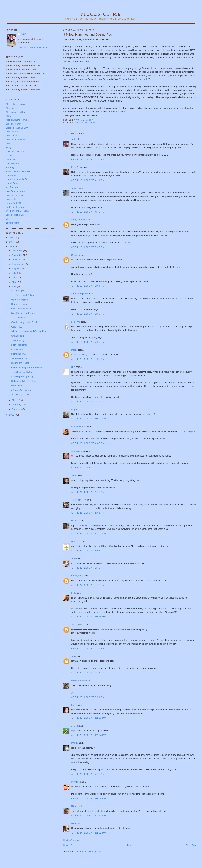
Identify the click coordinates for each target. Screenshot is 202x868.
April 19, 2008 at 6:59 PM (88, 314)
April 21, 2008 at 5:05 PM (88, 551)
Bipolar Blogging (20, 300)
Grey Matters (12, 163)
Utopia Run (17, 349)
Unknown (76, 255)
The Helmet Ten (19, 318)
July (14, 273)
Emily (9, 148)
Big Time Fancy (14, 124)
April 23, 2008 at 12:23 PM (89, 718)
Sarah (74, 475)
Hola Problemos (19, 345)
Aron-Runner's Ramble (17, 120)
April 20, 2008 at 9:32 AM (88, 402)
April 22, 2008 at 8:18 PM (88, 585)
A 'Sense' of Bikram (21, 390)
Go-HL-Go (11, 160)
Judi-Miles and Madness (18, 171)
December (17, 250)
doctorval (76, 322)
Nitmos (75, 806)
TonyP (74, 188)
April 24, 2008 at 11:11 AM (88, 816)
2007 (12, 415)
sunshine (76, 541)
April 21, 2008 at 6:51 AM (88, 513)
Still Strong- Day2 (20, 395)
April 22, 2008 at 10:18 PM (89, 617)
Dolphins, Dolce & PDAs (24, 381)
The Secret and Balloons (24, 295)
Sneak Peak (17, 336)
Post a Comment (72, 840)
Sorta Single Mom (15, 207)
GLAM (9, 156)
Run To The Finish (15, 195)
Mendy (74, 743)
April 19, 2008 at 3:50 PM (88, 159)
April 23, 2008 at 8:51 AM (88, 697)
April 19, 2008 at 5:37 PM (88, 247)
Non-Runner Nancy (15, 191)
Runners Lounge (20, 304)
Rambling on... (19, 354)
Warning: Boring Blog (22, 376)
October (16, 259)
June (15, 278)
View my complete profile (33, 48)
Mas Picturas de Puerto (23, 313)
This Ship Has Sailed (22, 372)
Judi (73, 139)
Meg (73, 409)
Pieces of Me (101, 14)
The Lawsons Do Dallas (18, 211)
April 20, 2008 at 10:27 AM (88, 419)
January (16, 409)
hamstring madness (84, 122)
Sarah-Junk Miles (14, 203)
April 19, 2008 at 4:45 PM (88, 212)
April (14, 287)
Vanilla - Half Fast (15, 215)
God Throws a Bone (21, 309)
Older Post (191, 845)
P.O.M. (24, 34)
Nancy (74, 823)
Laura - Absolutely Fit (16, 179)
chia (73, 367)
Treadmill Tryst (19, 340)
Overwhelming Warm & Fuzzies (27, 367)
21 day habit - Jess (15, 104)
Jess (73, 559)
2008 (12, 246)
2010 (12, 237)
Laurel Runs (12, 183)
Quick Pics (17, 327)
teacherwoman (78, 427)
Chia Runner (12, 132)
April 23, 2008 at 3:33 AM (88, 648)
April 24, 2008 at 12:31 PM (89, 833)
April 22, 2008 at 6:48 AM (88, 568)
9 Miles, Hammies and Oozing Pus (29, 331)
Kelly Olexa (77, 167)
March (15, 400)
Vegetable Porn (19, 358)
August (16, 269)
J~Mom (75, 726)
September (18, 264)
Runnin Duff (12, 199)
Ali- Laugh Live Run (16, 112)
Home (130, 845)
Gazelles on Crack (15, 152)
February (17, 405)
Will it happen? (19, 291)
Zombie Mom (12, 223)
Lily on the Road (79, 681)
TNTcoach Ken (78, 500)
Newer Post (69, 845)
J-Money (10, 167)
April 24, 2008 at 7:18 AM (88, 774)
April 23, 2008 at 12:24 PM (89, 735)
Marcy (74, 350)
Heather (75, 521)
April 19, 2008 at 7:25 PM (88, 342)
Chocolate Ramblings (17, 140)
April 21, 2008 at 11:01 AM (88, 534)
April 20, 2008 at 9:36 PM (88, 468)
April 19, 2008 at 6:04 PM (88, 286)
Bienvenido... (18, 385)
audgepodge (77, 451)
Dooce (9, 144)
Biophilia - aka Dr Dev (17, 128)
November (17, 255)
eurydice (75, 782)
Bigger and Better (20, 363)
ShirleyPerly (77, 576)
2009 (12, 242)
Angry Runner (78, 220)
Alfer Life (10, 108)
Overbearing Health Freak (24, 322)
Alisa (8, 116)
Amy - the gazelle (80, 294)
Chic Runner (12, 136)
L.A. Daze (11, 175)
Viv (7, 219)
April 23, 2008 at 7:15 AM (88, 673)
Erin (73, 705)
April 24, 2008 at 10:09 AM (88, 798)
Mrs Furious (12, 187)
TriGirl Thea (77, 625)
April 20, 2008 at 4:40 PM (88, 443)
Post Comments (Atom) (89, 851)
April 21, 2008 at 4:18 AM (88, 492)
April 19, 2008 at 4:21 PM (88, 180)
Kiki (73, 593)
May (14, 282)
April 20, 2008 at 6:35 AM (88, 359)
